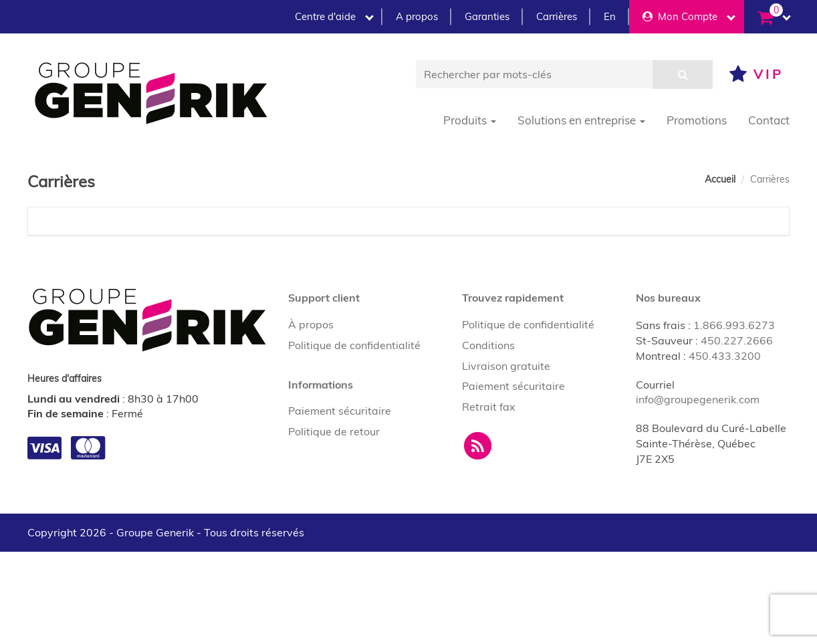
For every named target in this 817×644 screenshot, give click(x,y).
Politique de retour (334, 431)
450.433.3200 (725, 356)
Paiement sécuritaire (340, 411)
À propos (311, 324)
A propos (417, 16)
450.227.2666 (737, 340)
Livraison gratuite (506, 366)
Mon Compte (689, 16)
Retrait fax (489, 407)
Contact (769, 120)
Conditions (488, 345)
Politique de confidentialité (354, 345)
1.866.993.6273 (734, 325)
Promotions (697, 120)
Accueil (720, 179)
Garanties (487, 16)
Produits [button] (470, 120)
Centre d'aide (334, 16)
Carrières (557, 16)
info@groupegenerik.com (698, 399)
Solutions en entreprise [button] (581, 120)
